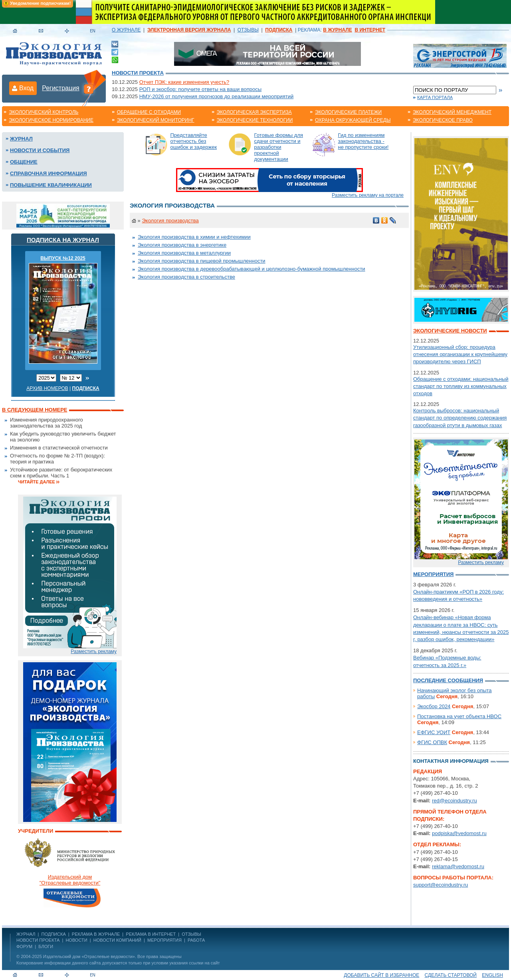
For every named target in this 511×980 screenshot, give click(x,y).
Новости (76, 940)
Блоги (46, 946)
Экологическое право (443, 120)
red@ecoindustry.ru (455, 801)
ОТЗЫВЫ (248, 30)
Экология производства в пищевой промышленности (202, 261)
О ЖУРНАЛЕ (126, 30)
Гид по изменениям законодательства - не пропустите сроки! (363, 141)
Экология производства (170, 221)
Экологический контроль (44, 112)
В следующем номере (35, 410)
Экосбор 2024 (434, 706)
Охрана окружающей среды (353, 120)
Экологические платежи (348, 112)
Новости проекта (138, 73)
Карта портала (435, 97)
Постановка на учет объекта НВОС (459, 716)
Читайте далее (37, 482)
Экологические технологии (255, 120)
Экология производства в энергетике (182, 245)
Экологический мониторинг (156, 120)
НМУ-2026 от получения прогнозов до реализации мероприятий (217, 96)
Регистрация (61, 88)
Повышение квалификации (51, 185)
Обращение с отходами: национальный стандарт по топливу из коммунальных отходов (461, 386)
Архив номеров (47, 388)
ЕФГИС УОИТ (434, 732)
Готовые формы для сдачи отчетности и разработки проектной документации (279, 147)
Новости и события (40, 150)
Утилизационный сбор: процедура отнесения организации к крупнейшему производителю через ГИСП (460, 354)
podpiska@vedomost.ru (459, 833)
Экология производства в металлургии (184, 253)
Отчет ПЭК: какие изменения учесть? (184, 82)
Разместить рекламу (94, 651)
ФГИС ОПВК (432, 742)
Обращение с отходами (149, 112)
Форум (24, 946)
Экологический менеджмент (452, 112)
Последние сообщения (448, 680)
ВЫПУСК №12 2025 (63, 258)
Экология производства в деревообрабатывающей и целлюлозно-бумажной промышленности (252, 269)
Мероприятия (433, 574)
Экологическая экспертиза (254, 112)
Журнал (21, 139)
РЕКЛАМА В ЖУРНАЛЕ (96, 934)
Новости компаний (117, 940)
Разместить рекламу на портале (368, 195)
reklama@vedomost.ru (458, 866)
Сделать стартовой (451, 975)
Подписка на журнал (63, 240)
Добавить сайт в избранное (381, 975)
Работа (196, 940)
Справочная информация (49, 173)
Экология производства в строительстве (186, 277)
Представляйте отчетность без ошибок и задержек (194, 141)
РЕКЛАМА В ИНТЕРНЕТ (151, 934)
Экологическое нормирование (51, 120)
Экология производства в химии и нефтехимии (194, 237)
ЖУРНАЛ (26, 934)
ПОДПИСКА (54, 934)
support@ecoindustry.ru (441, 885)
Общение (24, 162)
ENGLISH (492, 975)
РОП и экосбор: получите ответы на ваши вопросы (200, 89)
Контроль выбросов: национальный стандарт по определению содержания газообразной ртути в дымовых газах (460, 418)
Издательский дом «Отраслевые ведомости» (89, 956)
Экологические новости (450, 331)
